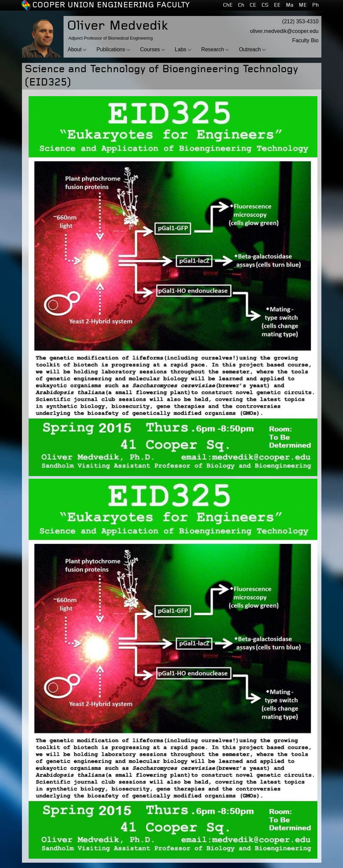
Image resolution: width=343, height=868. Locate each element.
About (75, 49)
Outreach (250, 49)
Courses (150, 49)
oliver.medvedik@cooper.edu (284, 31)
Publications (111, 49)
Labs (180, 49)
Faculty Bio (305, 40)
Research (213, 49)
